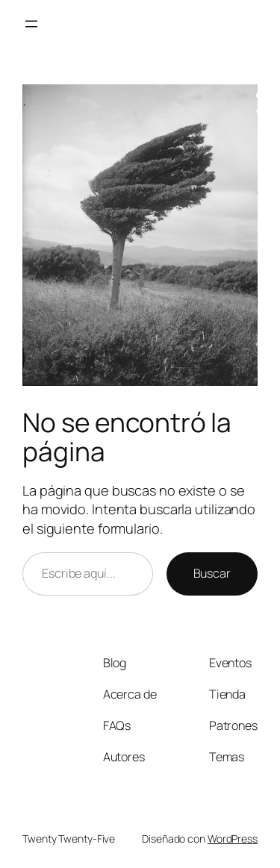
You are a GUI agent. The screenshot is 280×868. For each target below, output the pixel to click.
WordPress (233, 839)
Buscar (212, 573)
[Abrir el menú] (31, 24)
